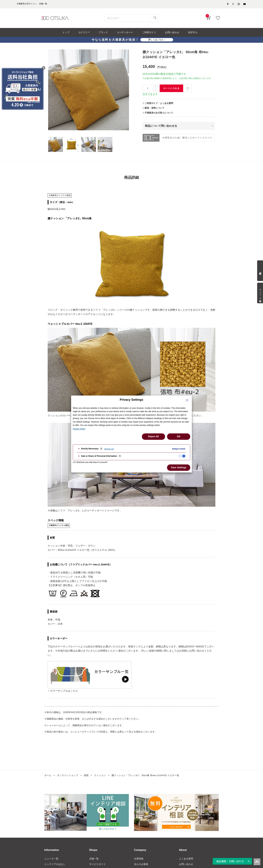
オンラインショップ (68, 776)
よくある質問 (186, 860)
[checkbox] (182, 456)
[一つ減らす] (155, 91)
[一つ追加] (155, 87)
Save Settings (179, 467)
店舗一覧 (94, 860)
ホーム (48, 776)
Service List (109, 449)
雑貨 (86, 776)
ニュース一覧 (51, 860)
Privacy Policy (79, 429)
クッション (100, 776)
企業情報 (139, 860)
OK (179, 436)
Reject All (153, 436)
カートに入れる (171, 89)
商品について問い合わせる (161, 127)
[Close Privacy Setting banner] (187, 400)
